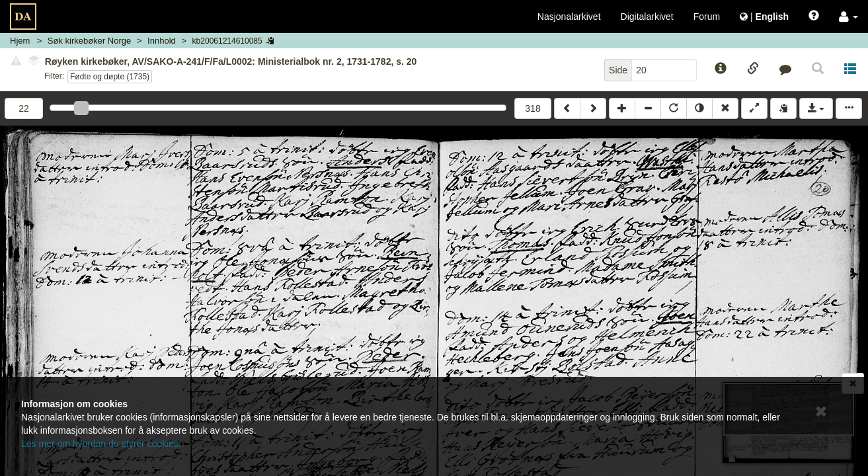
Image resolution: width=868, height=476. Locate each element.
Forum (707, 17)
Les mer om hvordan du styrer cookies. (101, 444)
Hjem (20, 41)
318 (533, 108)
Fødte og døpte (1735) (110, 77)
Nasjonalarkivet (569, 17)
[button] (848, 17)
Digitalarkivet (647, 17)
